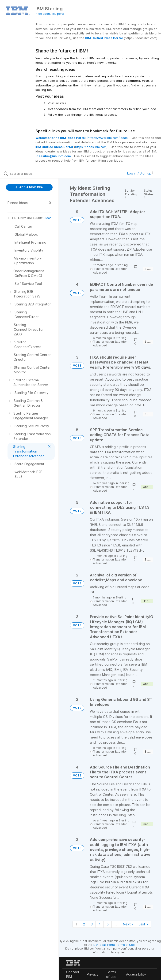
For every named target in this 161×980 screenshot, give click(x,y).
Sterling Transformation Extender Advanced (110, 269)
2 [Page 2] (84, 924)
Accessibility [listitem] (136, 974)
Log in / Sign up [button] (140, 173)
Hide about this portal (50, 14)
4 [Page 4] (100, 924)
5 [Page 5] (108, 924)
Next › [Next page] (128, 924)
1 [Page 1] (76, 924)
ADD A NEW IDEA (29, 187)
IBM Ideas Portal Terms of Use (114, 945)
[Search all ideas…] (32, 174)
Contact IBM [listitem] (73, 974)
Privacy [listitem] (93, 974)
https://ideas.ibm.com (91, 147)
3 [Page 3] (92, 924)
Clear (47, 218)
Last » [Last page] (143, 924)
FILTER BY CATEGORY (25, 218)
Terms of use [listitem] (111, 974)
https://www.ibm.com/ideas (108, 138)
